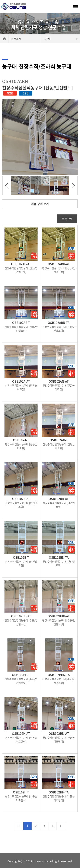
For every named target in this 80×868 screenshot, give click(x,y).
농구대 (61, 39)
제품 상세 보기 (40, 204)
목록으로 (67, 219)
